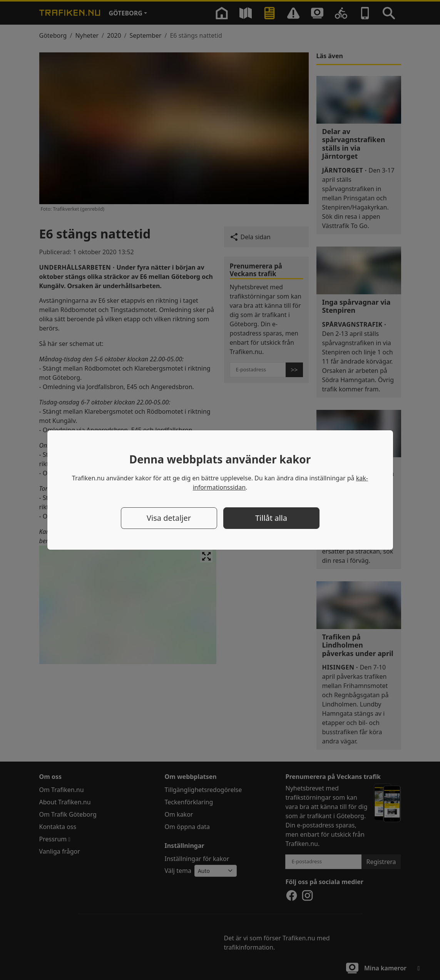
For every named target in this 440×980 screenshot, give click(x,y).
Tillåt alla (271, 518)
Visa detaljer (169, 518)
